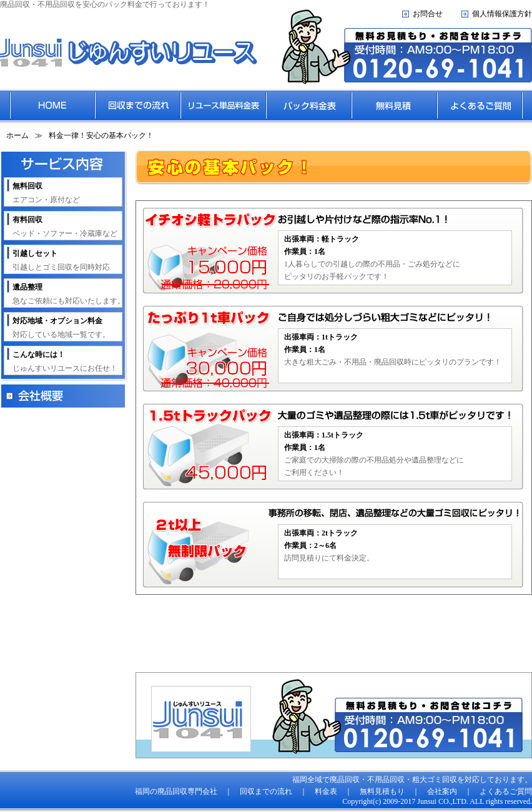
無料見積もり (382, 791)
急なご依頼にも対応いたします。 (69, 294)
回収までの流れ (266, 791)
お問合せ (428, 14)
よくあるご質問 (506, 791)
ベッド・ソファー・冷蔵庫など (65, 227)
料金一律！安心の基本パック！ (101, 135)
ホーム (17, 135)
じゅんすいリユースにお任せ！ (65, 361)
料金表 (326, 791)
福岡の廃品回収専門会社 (176, 791)
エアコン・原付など (46, 193)
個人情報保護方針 (502, 14)
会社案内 (442, 791)
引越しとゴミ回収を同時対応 (61, 260)
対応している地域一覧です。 (61, 328)
